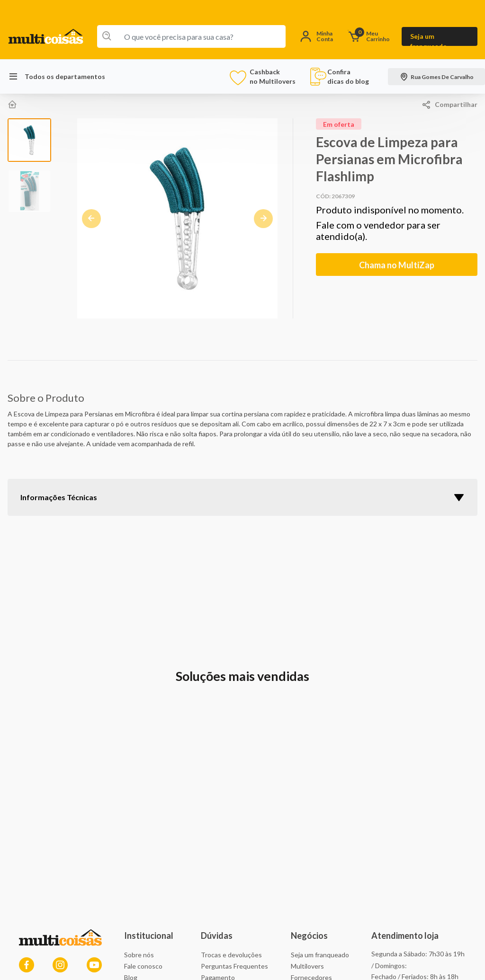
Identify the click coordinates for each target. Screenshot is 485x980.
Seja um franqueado (429, 39)
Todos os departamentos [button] (56, 77)
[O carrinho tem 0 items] (371, 37)
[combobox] (191, 36)
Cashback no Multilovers (264, 76)
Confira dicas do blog (339, 77)
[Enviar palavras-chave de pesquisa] (105, 36)
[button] (317, 37)
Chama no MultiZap (397, 265)
